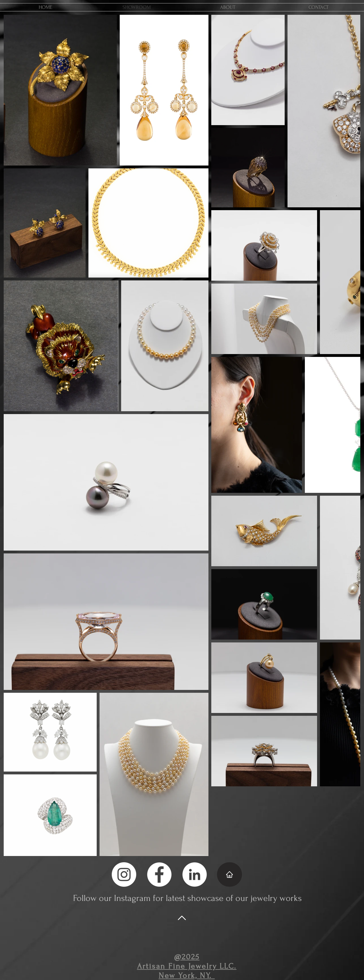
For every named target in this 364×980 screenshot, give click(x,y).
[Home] (229, 874)
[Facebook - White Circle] (159, 874)
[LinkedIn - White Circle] (195, 874)
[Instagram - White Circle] (124, 874)
